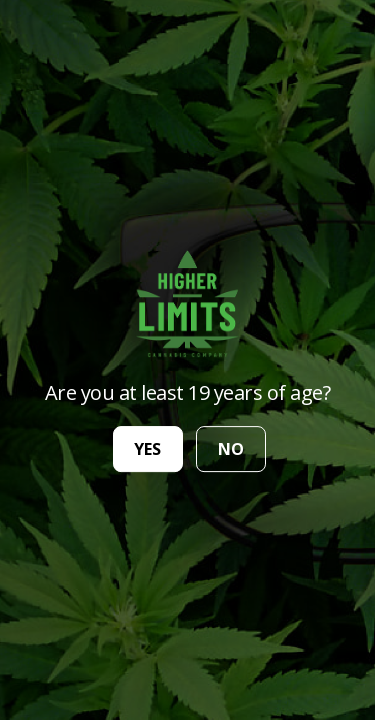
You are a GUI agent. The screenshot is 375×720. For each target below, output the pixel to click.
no (231, 449)
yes (147, 449)
